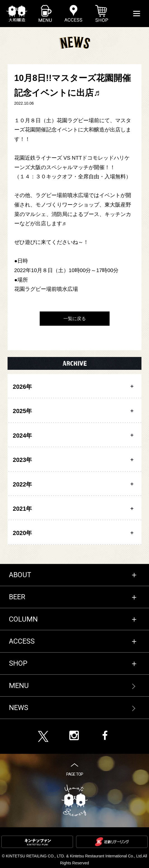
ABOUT (20, 575)
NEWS (19, 708)
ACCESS (22, 641)
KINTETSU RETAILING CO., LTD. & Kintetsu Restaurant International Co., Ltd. (74, 856)
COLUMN (23, 619)
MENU (19, 686)
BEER (17, 597)
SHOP (18, 663)
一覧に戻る (75, 319)
